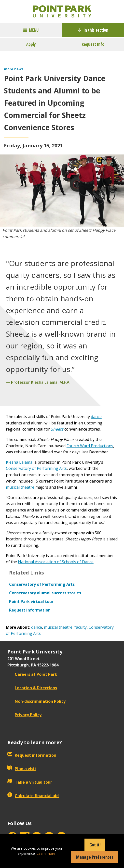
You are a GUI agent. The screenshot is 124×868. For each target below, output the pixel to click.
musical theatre (20, 487)
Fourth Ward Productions (90, 446)
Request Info (93, 44)
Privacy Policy (24, 715)
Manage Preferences (95, 857)
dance (96, 417)
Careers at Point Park (32, 674)
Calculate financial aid (33, 796)
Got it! (95, 845)
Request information (32, 755)
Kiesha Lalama (19, 462)
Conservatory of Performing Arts (36, 468)
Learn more (46, 853)
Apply (31, 44)
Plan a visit (22, 769)
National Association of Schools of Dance (56, 562)
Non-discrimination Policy (36, 701)
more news (14, 69)
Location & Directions (32, 688)
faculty (81, 627)
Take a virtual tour (30, 782)
